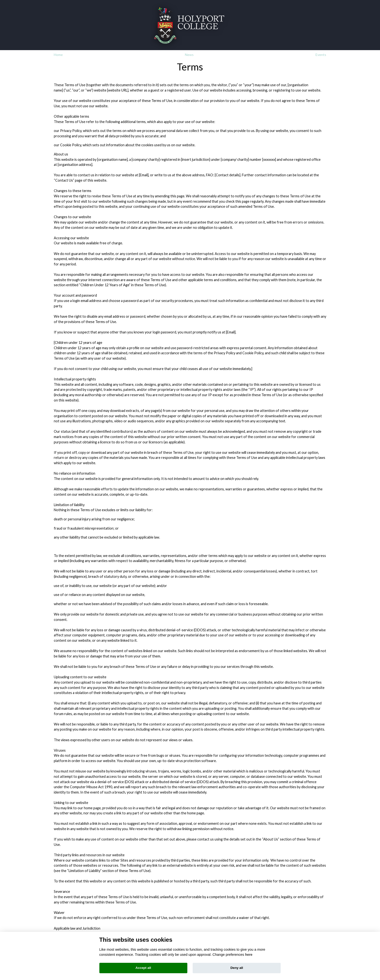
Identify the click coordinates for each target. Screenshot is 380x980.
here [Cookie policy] (249, 955)
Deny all (237, 968)
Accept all (143, 968)
